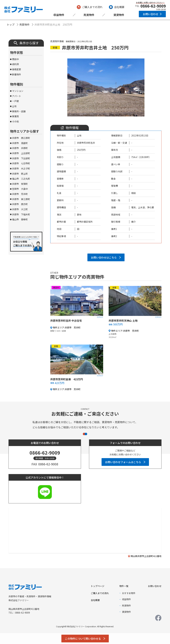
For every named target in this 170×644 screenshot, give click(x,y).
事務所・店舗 (19, 111)
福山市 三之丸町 (21, 179)
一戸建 (15, 101)
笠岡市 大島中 (20, 189)
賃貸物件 (119, 15)
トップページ (98, 586)
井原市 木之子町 (21, 168)
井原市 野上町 (20, 174)
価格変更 (17, 69)
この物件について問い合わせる (83, 639)
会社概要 (119, 7)
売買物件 (89, 15)
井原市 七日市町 (21, 163)
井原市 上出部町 (21, 153)
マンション (18, 91)
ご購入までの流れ (92, 7)
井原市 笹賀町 (20, 184)
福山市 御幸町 (20, 219)
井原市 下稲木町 (21, 214)
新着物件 (17, 74)
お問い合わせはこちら (104, 257)
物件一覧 (124, 586)
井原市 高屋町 (20, 143)
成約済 (15, 64)
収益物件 (59, 15)
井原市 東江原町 (21, 199)
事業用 (15, 116)
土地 (14, 106)
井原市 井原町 (20, 148)
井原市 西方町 (20, 204)
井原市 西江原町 (21, 138)
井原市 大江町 (20, 209)
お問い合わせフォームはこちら (123, 462)
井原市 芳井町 (20, 194)
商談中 (15, 59)
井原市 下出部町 (21, 158)
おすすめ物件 (129, 593)
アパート (17, 96)
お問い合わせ (151, 14)
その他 (15, 121)
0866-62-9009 (153, 6)
